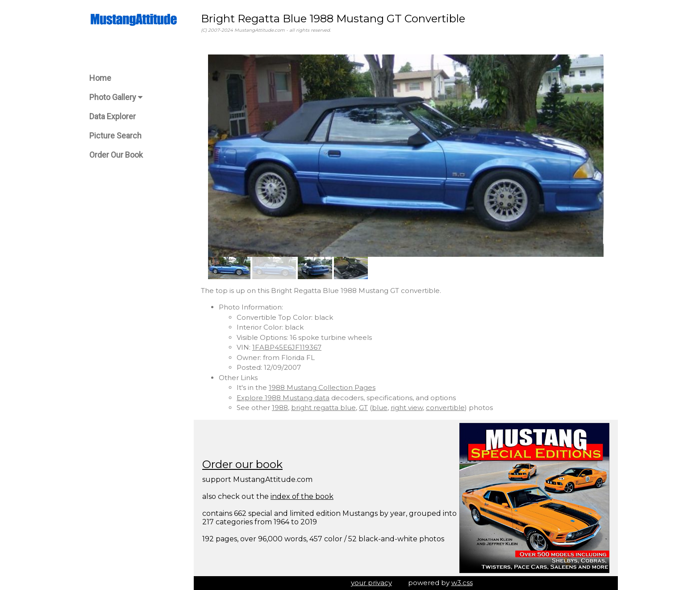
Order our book (242, 464)
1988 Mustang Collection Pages (322, 387)
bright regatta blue (323, 408)
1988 (280, 408)
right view (407, 408)
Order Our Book (116, 155)
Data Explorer (112, 116)
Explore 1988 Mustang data (283, 398)
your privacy (371, 583)
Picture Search (115, 136)
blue (380, 408)
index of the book (302, 496)
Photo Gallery (116, 97)
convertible (445, 408)
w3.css (462, 583)
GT (363, 408)
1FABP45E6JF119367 (287, 347)
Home (100, 78)
